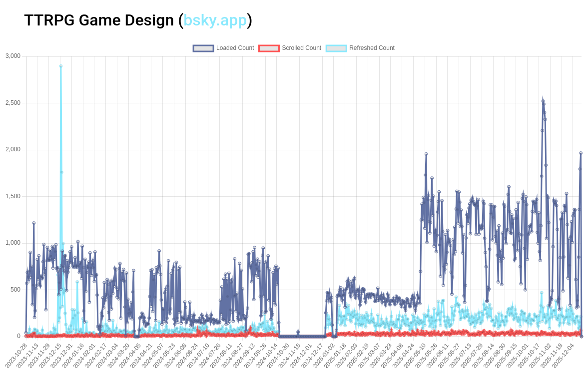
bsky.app (215, 20)
